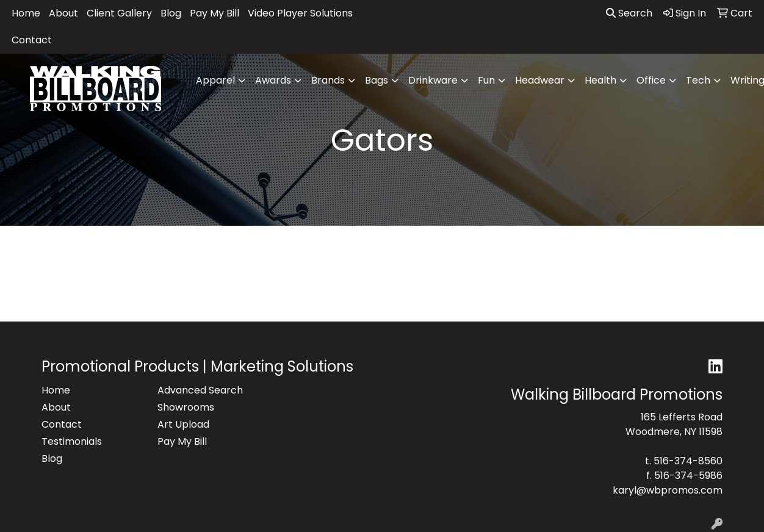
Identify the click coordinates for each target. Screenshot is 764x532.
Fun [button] (486, 80)
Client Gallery (119, 13)
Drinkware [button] (433, 80)
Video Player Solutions (300, 13)
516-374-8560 (688, 461)
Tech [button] (698, 80)
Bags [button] (377, 80)
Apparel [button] (215, 80)
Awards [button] (273, 80)
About (63, 13)
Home (26, 13)
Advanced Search (200, 390)
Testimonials (72, 441)
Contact (32, 40)
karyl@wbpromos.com (668, 490)
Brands (328, 80)
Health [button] (600, 80)
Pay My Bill (214, 13)
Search (629, 13)
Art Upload (183, 424)
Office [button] (651, 80)
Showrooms (186, 407)
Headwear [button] (540, 80)
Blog (171, 13)
